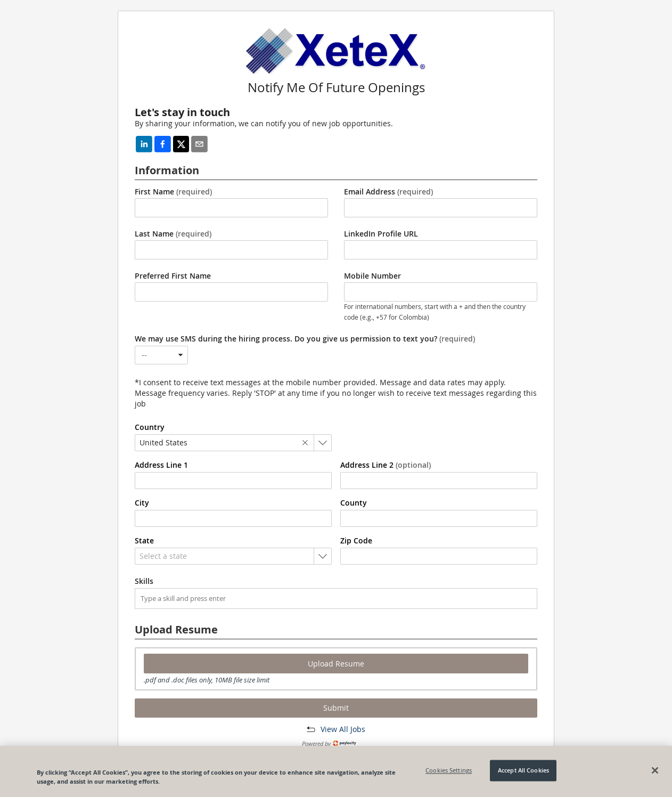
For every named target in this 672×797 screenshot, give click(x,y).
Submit (336, 708)
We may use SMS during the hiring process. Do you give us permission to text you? (305, 339)
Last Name (173, 234)
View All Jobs (343, 729)
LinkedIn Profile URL (381, 234)
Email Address (388, 192)
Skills (144, 581)
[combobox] (161, 355)
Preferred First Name (173, 276)
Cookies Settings (449, 771)
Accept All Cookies (523, 771)
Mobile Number (372, 276)
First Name (173, 192)
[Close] (655, 770)
